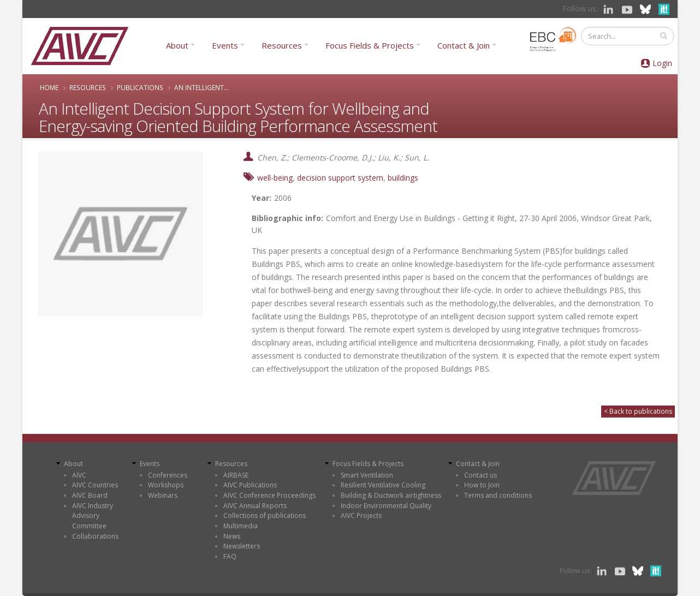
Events (225, 45)
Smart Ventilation (367, 475)
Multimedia (241, 526)
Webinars (163, 495)
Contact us (480, 475)
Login (662, 63)
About (177, 45)
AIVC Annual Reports (255, 506)
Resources (282, 45)
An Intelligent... (201, 87)
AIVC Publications (250, 485)
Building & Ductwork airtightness (391, 495)
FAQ (230, 556)
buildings (403, 178)
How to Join (482, 485)
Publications (140, 87)
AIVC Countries (95, 485)
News (232, 536)
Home (49, 87)
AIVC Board (90, 495)
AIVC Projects (361, 515)
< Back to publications (638, 411)
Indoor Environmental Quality (386, 506)
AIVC (79, 475)
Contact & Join (464, 45)
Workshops (166, 485)
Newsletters (242, 546)
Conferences (168, 475)
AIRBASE (236, 475)
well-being (275, 178)
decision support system (340, 178)
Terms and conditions (498, 495)
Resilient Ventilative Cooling (383, 485)
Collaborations (95, 536)
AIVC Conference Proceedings (269, 495)
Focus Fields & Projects (370, 45)
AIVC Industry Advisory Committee (93, 516)
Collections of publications (265, 515)
